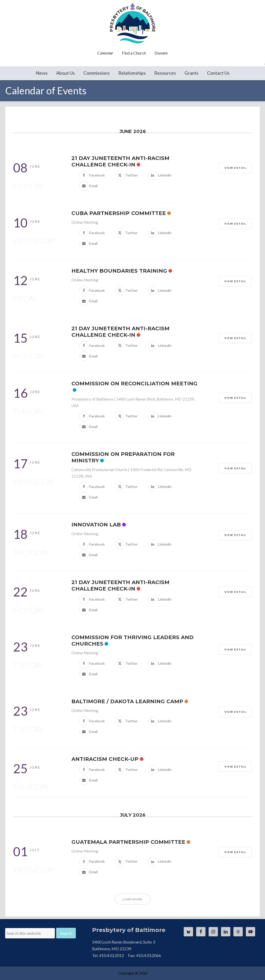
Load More (132, 899)
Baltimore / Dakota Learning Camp (127, 701)
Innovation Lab (96, 525)
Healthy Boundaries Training (119, 271)
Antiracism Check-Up (105, 759)
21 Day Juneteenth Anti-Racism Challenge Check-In (120, 161)
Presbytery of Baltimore (132, 23)
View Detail (235, 168)
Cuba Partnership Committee (119, 213)
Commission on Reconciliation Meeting (134, 384)
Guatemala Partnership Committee (128, 842)
